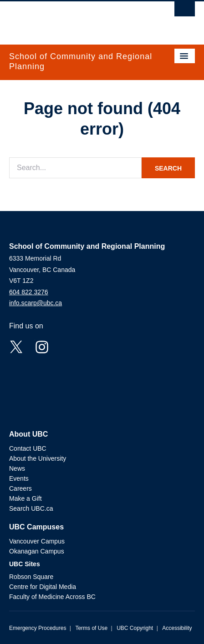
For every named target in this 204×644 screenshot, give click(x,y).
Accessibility (177, 628)
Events (19, 478)
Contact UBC (28, 448)
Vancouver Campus (37, 541)
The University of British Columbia (74, 19)
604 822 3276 (29, 292)
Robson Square (31, 577)
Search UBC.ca (31, 508)
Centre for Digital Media (43, 587)
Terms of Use (91, 628)
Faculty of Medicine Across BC (52, 597)
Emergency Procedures (38, 628)
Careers (20, 488)
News (17, 468)
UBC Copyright (135, 628)
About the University (38, 458)
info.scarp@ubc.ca (36, 303)
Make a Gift (25, 498)
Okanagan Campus (37, 551)
